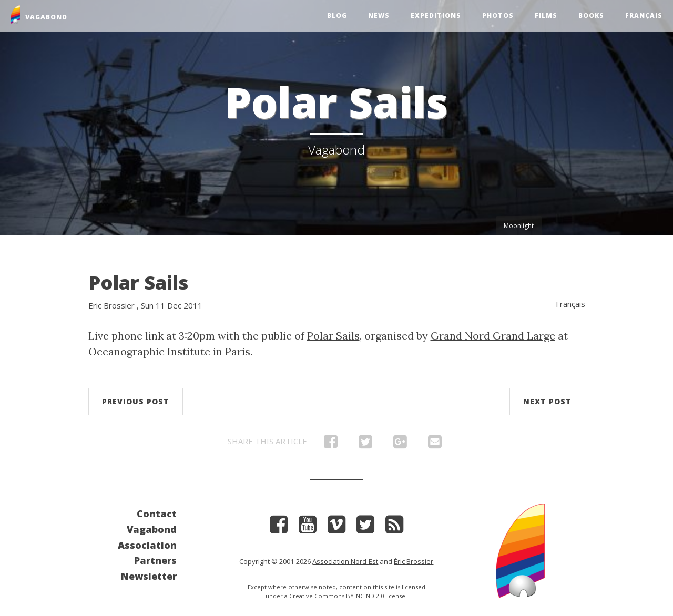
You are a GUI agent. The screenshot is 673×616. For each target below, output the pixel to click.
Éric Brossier (414, 561)
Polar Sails (138, 283)
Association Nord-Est (345, 561)
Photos (498, 16)
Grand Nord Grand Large (493, 336)
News (379, 16)
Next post (547, 401)
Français (644, 16)
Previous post (136, 401)
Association (147, 545)
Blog (337, 16)
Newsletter (149, 576)
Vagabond (152, 529)
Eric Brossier (111, 305)
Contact (157, 514)
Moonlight (519, 226)
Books (591, 16)
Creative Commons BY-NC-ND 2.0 (336, 596)
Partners (155, 560)
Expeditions (436, 16)
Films (546, 16)
